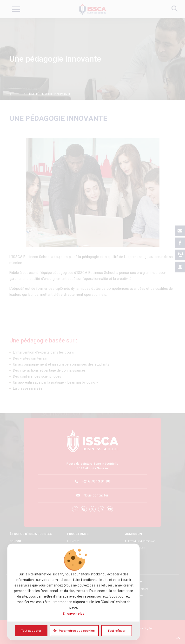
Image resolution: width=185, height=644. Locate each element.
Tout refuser (117, 630)
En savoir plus (74, 613)
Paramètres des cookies (77, 630)
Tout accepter (31, 630)
